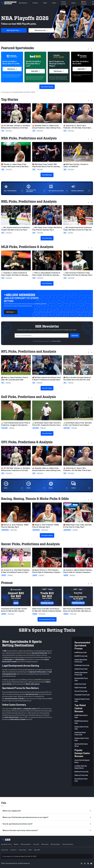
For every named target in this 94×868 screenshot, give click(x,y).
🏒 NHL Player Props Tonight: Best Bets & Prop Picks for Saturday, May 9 (47, 229)
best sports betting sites (40, 653)
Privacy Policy (56, 341)
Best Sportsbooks (55, 844)
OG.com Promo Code (81, 691)
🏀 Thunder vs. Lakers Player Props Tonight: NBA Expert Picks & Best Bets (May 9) (15, 165)
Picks (14, 30)
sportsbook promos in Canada (14, 698)
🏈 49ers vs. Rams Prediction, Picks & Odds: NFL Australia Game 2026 (14, 379)
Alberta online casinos (33, 684)
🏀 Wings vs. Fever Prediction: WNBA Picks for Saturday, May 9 (45, 526)
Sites (41, 30)
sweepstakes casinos (30, 709)
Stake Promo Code (80, 684)
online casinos (17, 709)
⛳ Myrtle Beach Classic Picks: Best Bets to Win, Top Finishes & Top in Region (77, 424)
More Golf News (47, 433)
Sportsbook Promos (6, 844)
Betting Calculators (26, 844)
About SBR (37, 850)
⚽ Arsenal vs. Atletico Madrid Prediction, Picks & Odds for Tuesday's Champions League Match (78, 571)
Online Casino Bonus (68, 844)
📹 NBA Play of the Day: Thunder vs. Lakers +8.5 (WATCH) (76, 165)
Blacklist (16, 844)
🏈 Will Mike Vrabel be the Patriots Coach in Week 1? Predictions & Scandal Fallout (47, 379)
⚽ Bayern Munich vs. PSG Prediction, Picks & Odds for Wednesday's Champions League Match (47, 571)
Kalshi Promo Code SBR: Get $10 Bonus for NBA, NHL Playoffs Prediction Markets (47, 610)
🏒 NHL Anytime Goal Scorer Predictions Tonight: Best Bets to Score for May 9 (15, 229)
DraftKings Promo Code (82, 665)
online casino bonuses (11, 717)
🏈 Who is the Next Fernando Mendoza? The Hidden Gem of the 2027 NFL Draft (77, 379)
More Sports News (47, 535)
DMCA (30, 850)
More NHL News (47, 238)
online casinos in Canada (18, 719)
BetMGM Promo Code (81, 656)
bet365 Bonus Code (81, 652)
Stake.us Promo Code (81, 775)
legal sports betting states (38, 672)
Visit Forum (11, 312)
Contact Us (13, 850)
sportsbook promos (32, 694)
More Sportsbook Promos (47, 619)
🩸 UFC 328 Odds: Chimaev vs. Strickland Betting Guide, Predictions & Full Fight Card (16, 127)
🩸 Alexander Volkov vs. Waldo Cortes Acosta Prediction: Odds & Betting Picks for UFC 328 (46, 127)
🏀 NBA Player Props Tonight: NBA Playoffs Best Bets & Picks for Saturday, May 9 (46, 165)
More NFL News (47, 388)
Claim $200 (35, 71)
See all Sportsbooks (47, 87)
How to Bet (36, 844)
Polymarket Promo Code (82, 695)
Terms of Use (5, 850)
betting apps (8, 659)
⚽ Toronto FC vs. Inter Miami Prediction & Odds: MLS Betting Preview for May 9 (15, 571)
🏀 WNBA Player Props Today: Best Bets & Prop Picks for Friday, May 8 (77, 526)
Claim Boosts (59, 71)
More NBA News (47, 175)
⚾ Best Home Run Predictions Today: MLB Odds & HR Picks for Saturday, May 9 (78, 274)
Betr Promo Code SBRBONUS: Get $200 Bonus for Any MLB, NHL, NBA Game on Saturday (77, 610)
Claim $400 (82, 69)
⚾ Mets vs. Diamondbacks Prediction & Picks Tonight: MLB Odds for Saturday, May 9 (46, 274)
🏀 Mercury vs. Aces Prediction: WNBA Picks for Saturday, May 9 (15, 526)
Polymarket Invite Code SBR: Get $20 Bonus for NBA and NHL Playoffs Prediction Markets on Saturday (14, 610)
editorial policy (20, 659)
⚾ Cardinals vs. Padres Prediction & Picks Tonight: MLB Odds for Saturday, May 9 (15, 274)
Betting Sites (45, 844)
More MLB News (47, 283)
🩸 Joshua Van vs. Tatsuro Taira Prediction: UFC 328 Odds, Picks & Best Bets (77, 127)
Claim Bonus (12, 69)
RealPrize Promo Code (81, 772)
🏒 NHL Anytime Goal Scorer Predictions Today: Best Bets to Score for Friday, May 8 (78, 229)
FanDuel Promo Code (81, 669)
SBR (5, 651)
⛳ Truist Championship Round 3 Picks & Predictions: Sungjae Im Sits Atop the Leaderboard (16, 424)
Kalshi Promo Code (80, 687)
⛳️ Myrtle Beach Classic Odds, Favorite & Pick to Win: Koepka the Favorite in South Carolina (47, 424)
